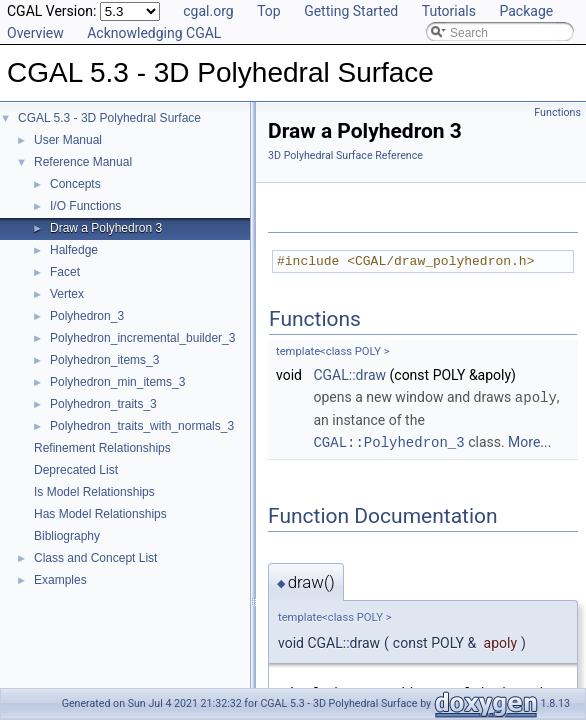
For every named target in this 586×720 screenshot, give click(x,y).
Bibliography (67, 536)
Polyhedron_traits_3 (103, 404)
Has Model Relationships (100, 514)
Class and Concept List (95, 558)
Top (269, 11)
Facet (65, 272)
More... (529, 441)
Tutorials (449, 11)
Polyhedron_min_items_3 (117, 382)
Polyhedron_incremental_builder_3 (142, 338)
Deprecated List (76, 470)
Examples (60, 580)
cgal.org (208, 11)
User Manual (68, 140)
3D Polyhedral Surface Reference (345, 155)
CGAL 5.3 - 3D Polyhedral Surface (109, 118)
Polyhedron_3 (87, 316)
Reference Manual (83, 162)
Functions (557, 112)
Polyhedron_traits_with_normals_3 (142, 426)
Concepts (75, 184)
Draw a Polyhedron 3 (106, 228)
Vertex (67, 294)
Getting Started (351, 11)
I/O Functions (85, 206)
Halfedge (74, 250)
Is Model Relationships (94, 492)
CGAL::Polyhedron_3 (388, 440)
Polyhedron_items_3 (104, 360)
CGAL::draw (349, 375)
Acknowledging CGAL (154, 33)
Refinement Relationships (102, 448)
